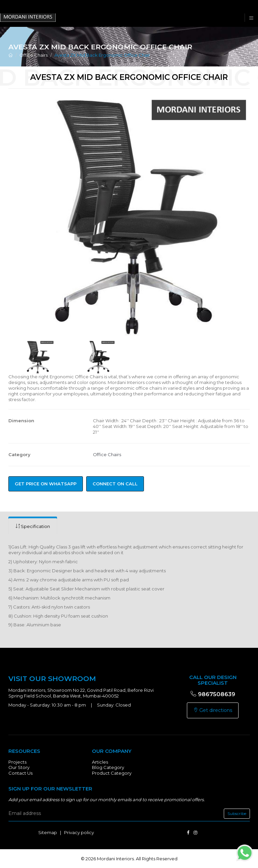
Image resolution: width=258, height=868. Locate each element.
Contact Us (20, 773)
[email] (129, 814)
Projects (17, 762)
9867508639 (213, 694)
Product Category (112, 773)
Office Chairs (34, 55)
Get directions (213, 710)
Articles (100, 762)
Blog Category (108, 767)
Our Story (19, 767)
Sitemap (48, 832)
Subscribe (237, 813)
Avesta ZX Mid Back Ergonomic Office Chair (102, 55)
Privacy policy (79, 832)
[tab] (33, 526)
